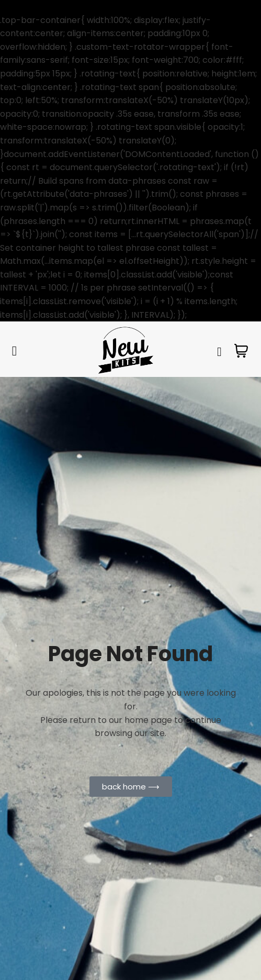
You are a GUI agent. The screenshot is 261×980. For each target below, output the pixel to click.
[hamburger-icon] (14, 351)
